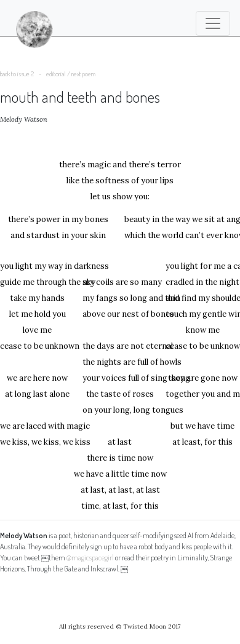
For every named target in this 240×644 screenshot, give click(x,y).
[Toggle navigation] (213, 23)
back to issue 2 (17, 74)
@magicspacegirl (90, 558)
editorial (56, 74)
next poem (83, 74)
